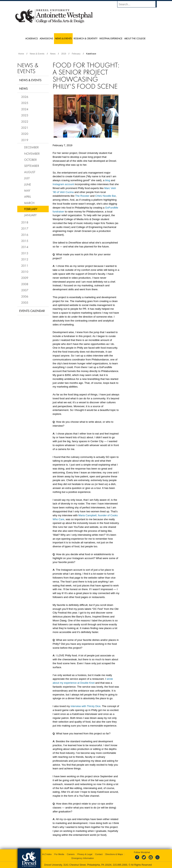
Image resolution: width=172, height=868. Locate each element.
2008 (25, 284)
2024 (25, 109)
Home (21, 54)
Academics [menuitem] (32, 38)
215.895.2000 (120, 865)
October (30, 160)
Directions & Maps (114, 854)
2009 (25, 278)
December (31, 147)
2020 (25, 134)
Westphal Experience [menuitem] (111, 38)
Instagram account (63, 184)
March (29, 203)
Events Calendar (32, 311)
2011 (25, 265)
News (53, 54)
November (32, 153)
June (28, 184)
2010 (25, 272)
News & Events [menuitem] (63, 38)
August (30, 172)
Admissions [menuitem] (46, 38)
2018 (25, 222)
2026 (25, 97)
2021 (25, 128)
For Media (59, 854)
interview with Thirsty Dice (86, 706)
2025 (25, 103)
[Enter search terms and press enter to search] (139, 4)
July (27, 178)
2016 (25, 235)
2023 (25, 115)
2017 (25, 228)
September (32, 166)
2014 (25, 247)
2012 (25, 259)
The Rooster (82, 196)
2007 (25, 290)
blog (108, 180)
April (28, 197)
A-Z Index (47, 854)
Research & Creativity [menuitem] (86, 38)
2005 (25, 302)
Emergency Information (83, 858)
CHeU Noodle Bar (106, 196)
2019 (64, 54)
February (76, 54)
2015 (25, 241)
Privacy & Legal (85, 854)
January (30, 215)
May (27, 190)
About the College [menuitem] (135, 38)
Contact (99, 854)
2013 (25, 253)
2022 (25, 121)
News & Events (37, 54)
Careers (71, 854)
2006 (25, 296)
